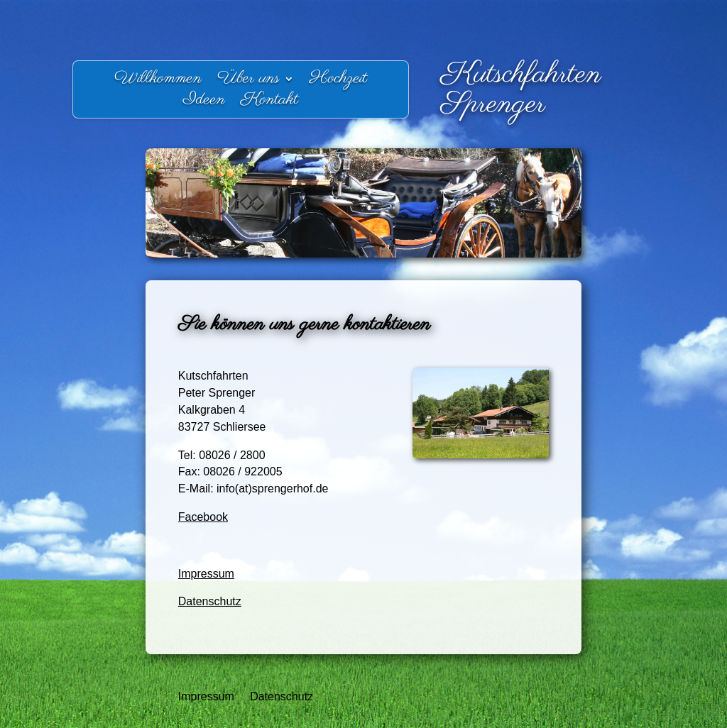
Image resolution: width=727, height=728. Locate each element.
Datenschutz (210, 601)
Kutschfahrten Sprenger (521, 90)
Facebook (203, 517)
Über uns (248, 82)
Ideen (204, 103)
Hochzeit (338, 82)
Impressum (206, 574)
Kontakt (269, 103)
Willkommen (158, 82)
